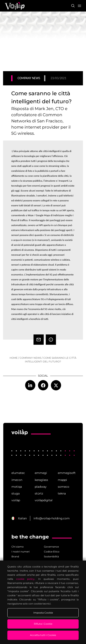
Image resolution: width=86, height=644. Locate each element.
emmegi (41, 473)
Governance (51, 547)
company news (30, 358)
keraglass (41, 480)
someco (64, 487)
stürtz (39, 493)
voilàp (16, 500)
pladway (41, 487)
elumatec (18, 473)
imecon (17, 480)
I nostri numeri (21, 552)
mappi (62, 480)
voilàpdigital (43, 500)
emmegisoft (66, 473)
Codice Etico (52, 552)
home (14, 358)
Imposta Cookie (43, 613)
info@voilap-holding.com (52, 518)
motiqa (17, 487)
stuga (16, 493)
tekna (62, 493)
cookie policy (25, 579)
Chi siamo (18, 547)
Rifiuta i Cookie (43, 624)
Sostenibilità (51, 556)
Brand (15, 556)
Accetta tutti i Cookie (43, 635)
